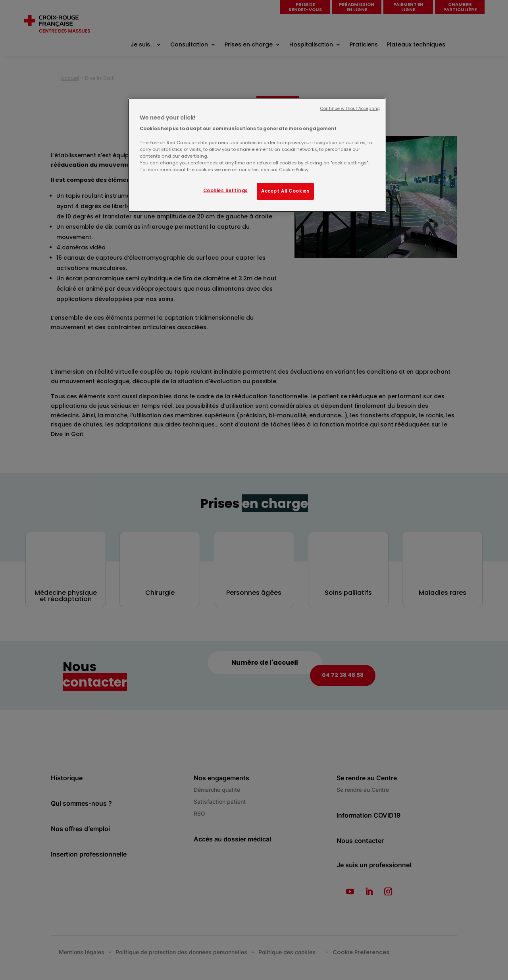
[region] (257, 155)
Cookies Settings (226, 191)
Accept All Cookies (285, 191)
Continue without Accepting (350, 109)
